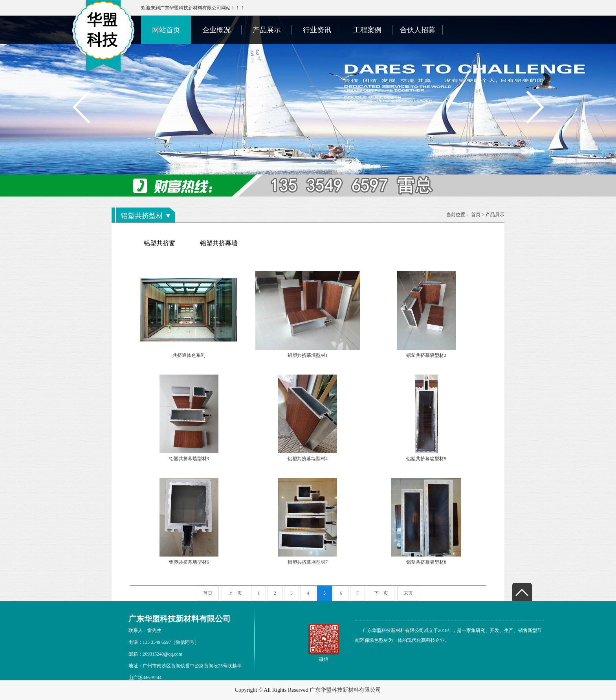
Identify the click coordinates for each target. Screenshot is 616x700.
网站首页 (166, 30)
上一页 (235, 593)
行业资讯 (317, 30)
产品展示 (267, 30)
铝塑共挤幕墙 (219, 243)
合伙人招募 (418, 30)
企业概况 (216, 30)
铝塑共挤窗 (159, 243)
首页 (476, 215)
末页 (408, 593)
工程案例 (367, 30)
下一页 (381, 593)
